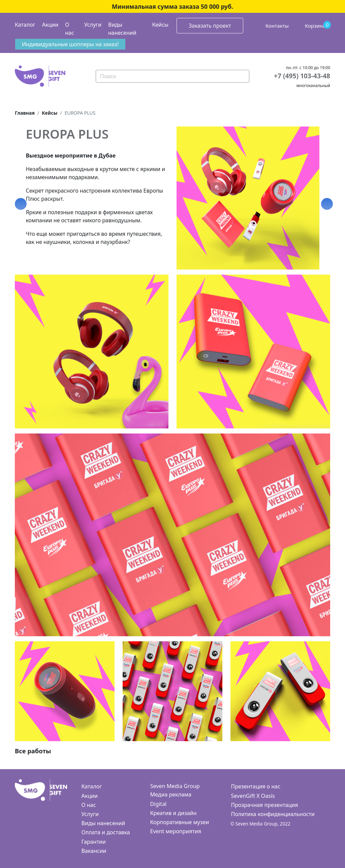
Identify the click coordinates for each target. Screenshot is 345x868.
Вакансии (94, 851)
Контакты (277, 26)
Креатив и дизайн (174, 813)
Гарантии (94, 842)
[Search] (172, 76)
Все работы (33, 751)
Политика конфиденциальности (273, 814)
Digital (159, 804)
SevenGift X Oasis (253, 796)
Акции (50, 25)
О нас (70, 29)
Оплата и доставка (106, 832)
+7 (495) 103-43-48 (302, 76)
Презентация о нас (256, 786)
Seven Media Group (175, 786)
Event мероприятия (176, 831)
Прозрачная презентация (265, 805)
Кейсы (160, 25)
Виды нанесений (122, 29)
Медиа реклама (171, 794)
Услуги (93, 25)
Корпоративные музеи (180, 822)
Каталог (25, 25)
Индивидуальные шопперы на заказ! (70, 44)
